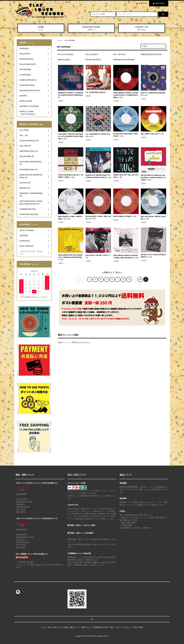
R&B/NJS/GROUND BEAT (151, 54)
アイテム (158, 3)
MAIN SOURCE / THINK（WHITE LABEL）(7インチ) (70, 218)
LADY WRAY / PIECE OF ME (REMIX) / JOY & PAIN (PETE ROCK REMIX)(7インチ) (70, 136)
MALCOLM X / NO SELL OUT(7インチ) (98, 256)
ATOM (141, 627)
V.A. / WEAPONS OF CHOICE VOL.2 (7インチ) (98, 135)
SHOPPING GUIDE (91, 28)
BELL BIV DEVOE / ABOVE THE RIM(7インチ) (153, 218)
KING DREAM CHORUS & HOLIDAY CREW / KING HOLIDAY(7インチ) (126, 257)
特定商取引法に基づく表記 (103, 627)
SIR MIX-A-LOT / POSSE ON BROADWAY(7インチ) (153, 256)
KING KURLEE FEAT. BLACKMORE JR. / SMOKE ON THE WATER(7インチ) (70, 257)
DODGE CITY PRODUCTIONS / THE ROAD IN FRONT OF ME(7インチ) (98, 176)
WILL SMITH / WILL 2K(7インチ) (152, 134)
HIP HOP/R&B (70, 40)
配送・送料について (72, 627)
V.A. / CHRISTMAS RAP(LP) (95, 92)
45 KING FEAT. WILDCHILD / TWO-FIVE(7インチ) (126, 135)
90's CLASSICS (92, 54)
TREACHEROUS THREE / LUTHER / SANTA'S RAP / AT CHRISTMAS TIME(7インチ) (126, 95)
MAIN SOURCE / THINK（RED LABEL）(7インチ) (98, 218)
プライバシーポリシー (123, 627)
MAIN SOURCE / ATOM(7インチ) (125, 216)
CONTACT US (142, 28)
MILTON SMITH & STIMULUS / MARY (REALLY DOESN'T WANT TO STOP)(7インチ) (153, 178)
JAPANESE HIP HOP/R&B (124, 60)
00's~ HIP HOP (119, 54)
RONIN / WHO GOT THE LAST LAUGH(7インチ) (126, 176)
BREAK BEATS (64, 60)
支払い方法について (55, 627)
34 (140, 279)
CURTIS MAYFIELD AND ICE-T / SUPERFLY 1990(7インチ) (71, 176)
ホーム (60, 40)
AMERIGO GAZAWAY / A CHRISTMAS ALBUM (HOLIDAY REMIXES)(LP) (70, 95)
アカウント (143, 3)
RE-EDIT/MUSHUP (93, 60)
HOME (41, 28)
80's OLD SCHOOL (66, 54)
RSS (135, 627)
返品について (86, 627)
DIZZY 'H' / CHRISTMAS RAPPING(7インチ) (153, 94)
